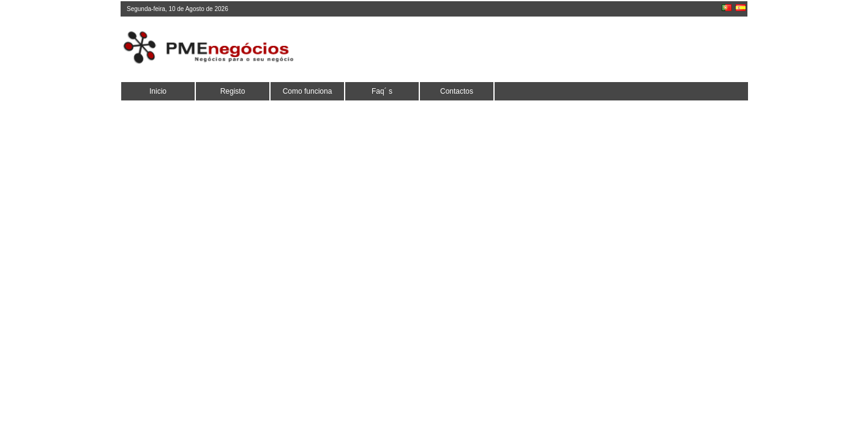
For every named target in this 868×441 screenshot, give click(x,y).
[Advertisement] (523, 49)
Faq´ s (382, 91)
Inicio (158, 91)
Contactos (457, 91)
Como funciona (308, 91)
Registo (233, 91)
